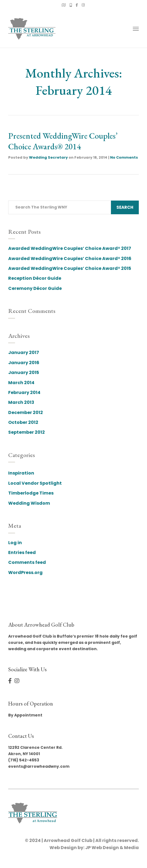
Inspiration (21, 473)
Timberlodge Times (31, 493)
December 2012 (26, 412)
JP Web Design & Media (112, 848)
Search (125, 207)
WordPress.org (25, 573)
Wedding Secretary (48, 157)
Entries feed (22, 553)
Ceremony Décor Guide (35, 288)
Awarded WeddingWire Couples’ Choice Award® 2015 (70, 268)
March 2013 (21, 402)
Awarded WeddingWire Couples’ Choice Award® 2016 (70, 259)
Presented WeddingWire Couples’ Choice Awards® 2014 (63, 141)
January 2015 (24, 372)
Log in (15, 543)
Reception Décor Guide (35, 278)
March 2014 (21, 383)
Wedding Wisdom (29, 503)
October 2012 (23, 422)
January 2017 (24, 352)
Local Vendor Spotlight (35, 483)
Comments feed (27, 562)
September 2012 (27, 432)
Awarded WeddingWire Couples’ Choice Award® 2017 (70, 248)
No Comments (124, 157)
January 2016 (24, 363)
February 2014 (24, 392)
